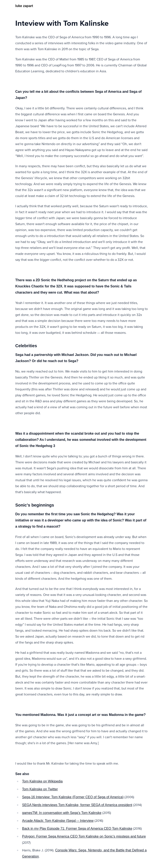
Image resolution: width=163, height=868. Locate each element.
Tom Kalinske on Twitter (40, 789)
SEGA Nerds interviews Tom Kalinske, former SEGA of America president (77, 805)
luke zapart (24, 6)
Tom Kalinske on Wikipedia (42, 781)
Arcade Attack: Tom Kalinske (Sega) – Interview (58, 821)
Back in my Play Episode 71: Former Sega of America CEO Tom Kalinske (77, 829)
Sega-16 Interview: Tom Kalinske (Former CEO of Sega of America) (73, 797)
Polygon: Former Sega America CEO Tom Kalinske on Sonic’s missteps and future (84, 836)
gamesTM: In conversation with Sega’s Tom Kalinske (62, 813)
